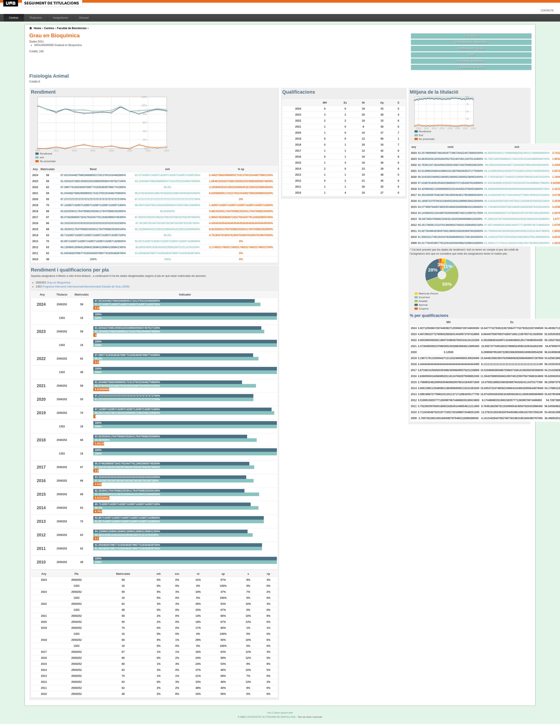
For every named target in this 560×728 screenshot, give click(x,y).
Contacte (547, 10)
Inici (269, 713)
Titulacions (36, 18)
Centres (14, 18)
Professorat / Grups (471, 48)
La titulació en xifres (471, 67)
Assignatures (61, 18)
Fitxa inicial (471, 36)
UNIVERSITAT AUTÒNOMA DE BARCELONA (271, 717)
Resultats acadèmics (471, 61)
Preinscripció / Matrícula (471, 42)
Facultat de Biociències (72, 28)
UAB (11, 3)
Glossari (84, 18)
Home (37, 28)
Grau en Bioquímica (59, 283)
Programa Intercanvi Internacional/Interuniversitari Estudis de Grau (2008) (86, 287)
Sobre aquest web (283, 713)
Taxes (471, 55)
